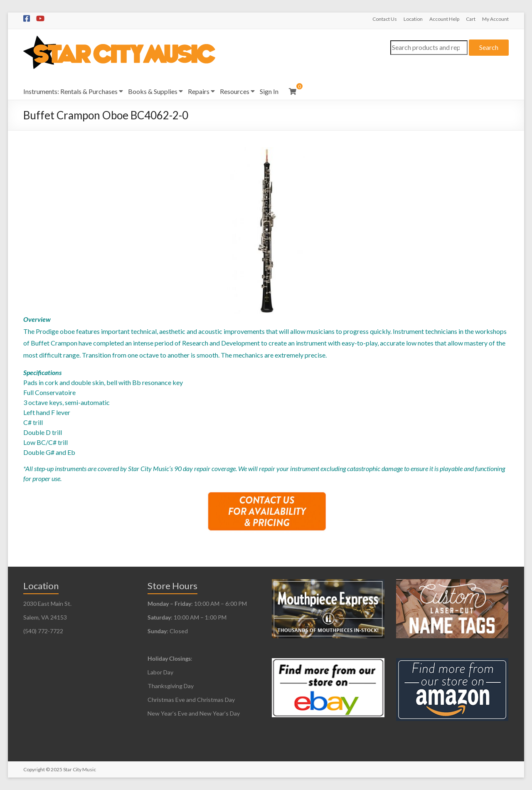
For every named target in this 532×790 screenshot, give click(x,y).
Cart (471, 19)
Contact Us (385, 19)
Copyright (34, 769)
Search (489, 47)
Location (413, 19)
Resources (235, 91)
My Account (495, 19)
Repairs (199, 91)
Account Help (444, 19)
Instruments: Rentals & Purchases (70, 91)
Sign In (269, 91)
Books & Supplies (153, 91)
